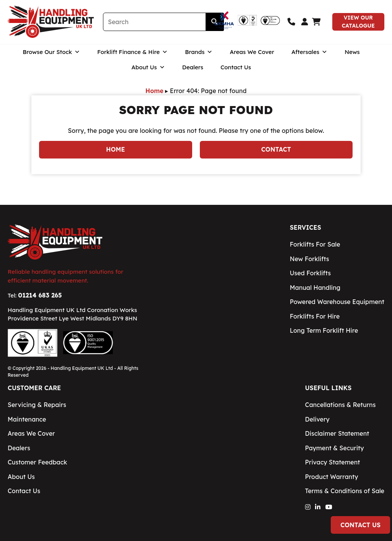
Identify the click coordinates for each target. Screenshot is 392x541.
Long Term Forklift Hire (324, 330)
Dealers (193, 73)
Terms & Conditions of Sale (345, 491)
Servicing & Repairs (37, 405)
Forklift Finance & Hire (132, 58)
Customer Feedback (37, 462)
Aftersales (309, 58)
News (352, 58)
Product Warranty (332, 477)
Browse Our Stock (51, 58)
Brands (199, 58)
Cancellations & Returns (340, 405)
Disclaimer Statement (337, 433)
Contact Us (236, 73)
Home (154, 91)
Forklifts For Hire (315, 316)
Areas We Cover (252, 58)
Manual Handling (315, 288)
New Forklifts (310, 259)
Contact (276, 149)
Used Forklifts (310, 273)
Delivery (317, 419)
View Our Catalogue (358, 25)
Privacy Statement (333, 462)
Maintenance (27, 419)
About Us (148, 73)
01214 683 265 (40, 295)
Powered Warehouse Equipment (337, 302)
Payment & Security (335, 448)
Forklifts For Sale (315, 244)
